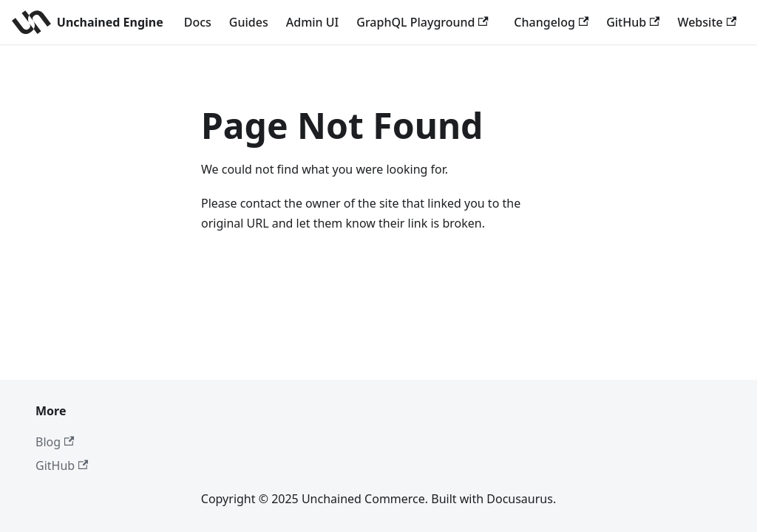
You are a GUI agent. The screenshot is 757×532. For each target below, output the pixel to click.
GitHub (633, 22)
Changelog (551, 22)
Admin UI (313, 22)
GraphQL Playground (422, 22)
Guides (249, 22)
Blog (55, 442)
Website (707, 22)
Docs (198, 22)
